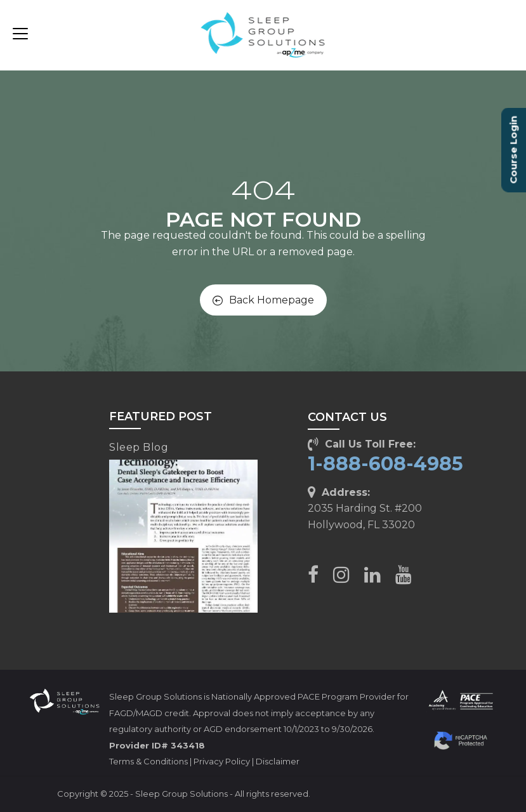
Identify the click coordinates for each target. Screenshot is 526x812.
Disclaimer (278, 761)
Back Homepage (263, 300)
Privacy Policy (222, 761)
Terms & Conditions (148, 761)
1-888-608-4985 (385, 464)
